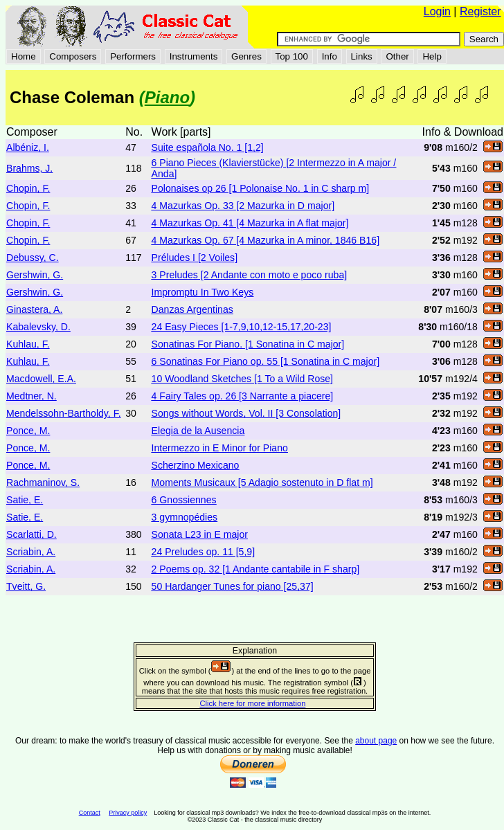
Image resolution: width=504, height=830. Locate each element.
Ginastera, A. (34, 309)
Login (437, 11)
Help (432, 56)
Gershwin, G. (35, 275)
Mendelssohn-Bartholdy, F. (64, 413)
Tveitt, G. (26, 586)
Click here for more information (252, 703)
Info (330, 56)
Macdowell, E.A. (41, 379)
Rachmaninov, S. (43, 482)
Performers (133, 56)
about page (376, 741)
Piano (167, 97)
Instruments (194, 56)
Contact (90, 813)
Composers (73, 56)
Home (24, 56)
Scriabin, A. (31, 552)
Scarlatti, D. (31, 534)
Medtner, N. (31, 396)
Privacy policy (128, 813)
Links (362, 56)
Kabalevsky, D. (38, 327)
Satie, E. (25, 500)
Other (397, 56)
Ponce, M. (28, 431)
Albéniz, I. (28, 147)
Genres (246, 56)
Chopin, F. (28, 188)
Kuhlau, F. (28, 344)
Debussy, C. (33, 258)
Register (480, 11)
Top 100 (292, 56)
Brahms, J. (29, 168)
